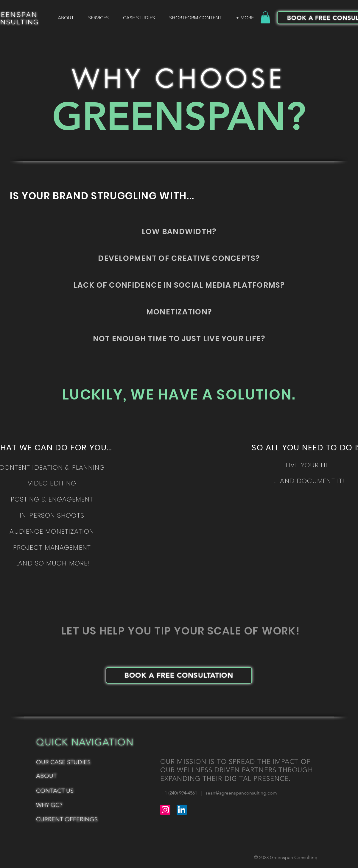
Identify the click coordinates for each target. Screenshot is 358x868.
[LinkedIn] (182, 810)
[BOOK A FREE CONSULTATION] (179, 675)
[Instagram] (165, 810)
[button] (265, 17)
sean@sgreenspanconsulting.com (241, 793)
